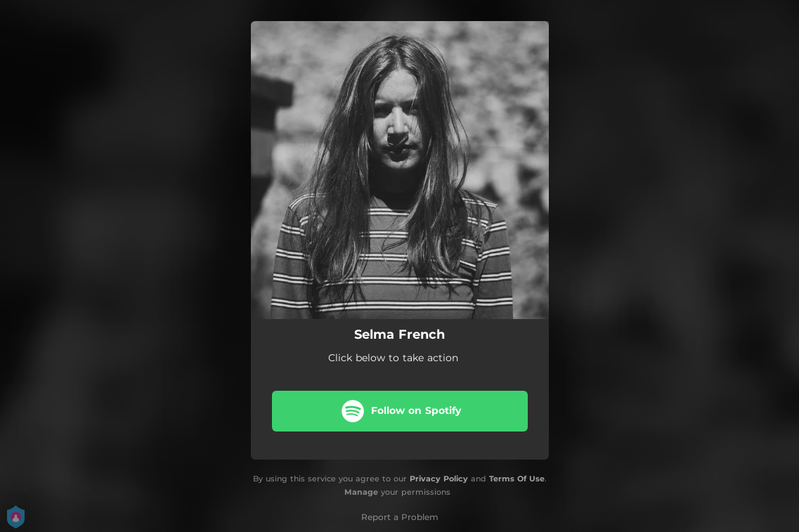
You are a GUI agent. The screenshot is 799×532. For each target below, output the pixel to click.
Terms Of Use (517, 479)
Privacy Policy (439, 479)
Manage (361, 492)
